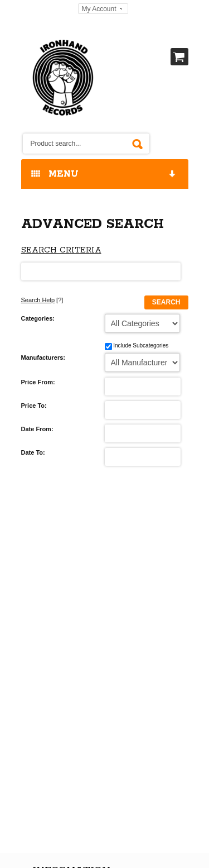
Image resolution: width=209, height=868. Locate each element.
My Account (99, 9)
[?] (42, 300)
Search (166, 302)
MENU (104, 175)
